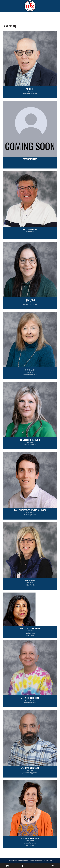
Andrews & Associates (47, 860)
